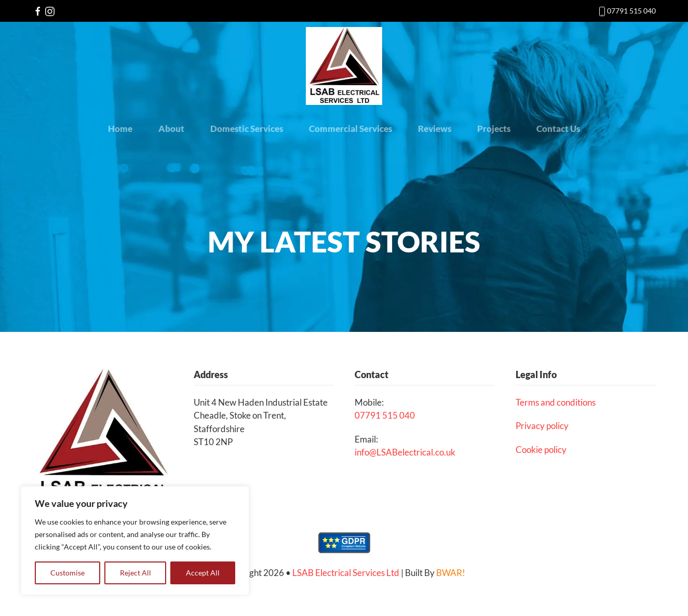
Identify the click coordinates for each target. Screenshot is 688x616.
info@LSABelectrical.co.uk (405, 452)
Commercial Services (350, 129)
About (171, 129)
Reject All (136, 573)
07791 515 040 (631, 11)
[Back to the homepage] (344, 66)
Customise (68, 573)
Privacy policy (542, 426)
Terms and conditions (556, 402)
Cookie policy (541, 450)
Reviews (435, 129)
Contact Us (558, 129)
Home (120, 129)
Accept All (203, 573)
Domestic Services (247, 129)
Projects (494, 129)
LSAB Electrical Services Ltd (346, 573)
